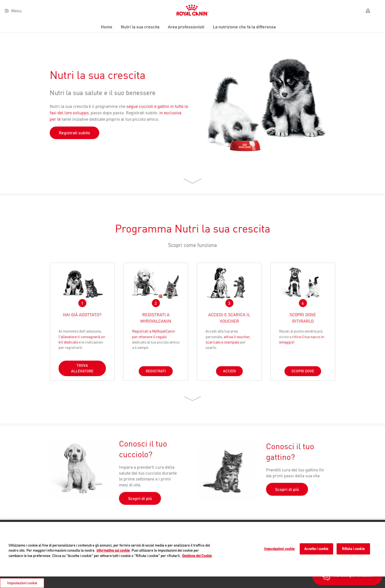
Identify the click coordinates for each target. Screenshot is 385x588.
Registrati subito (74, 133)
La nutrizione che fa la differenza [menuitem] (244, 27)
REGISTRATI (156, 371)
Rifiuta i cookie (353, 549)
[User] (368, 11)
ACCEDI (229, 371)
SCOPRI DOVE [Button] (303, 371)
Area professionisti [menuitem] (186, 27)
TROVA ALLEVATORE (82, 368)
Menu (16, 11)
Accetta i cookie (316, 549)
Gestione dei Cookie (197, 556)
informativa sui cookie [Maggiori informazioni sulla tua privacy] (113, 550)
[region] (192, 549)
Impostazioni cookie (279, 549)
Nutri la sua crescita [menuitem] (140, 27)
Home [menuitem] (107, 27)
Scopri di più (140, 498)
